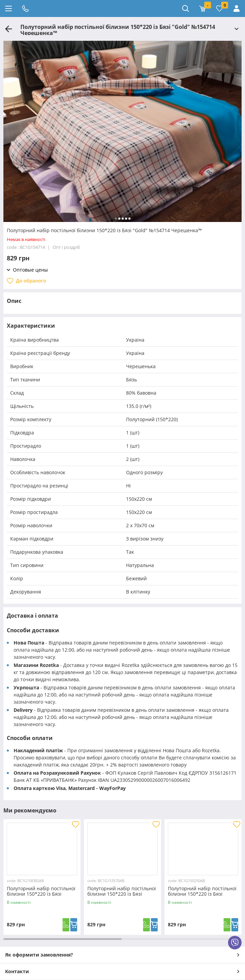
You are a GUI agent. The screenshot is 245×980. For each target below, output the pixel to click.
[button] (116, 219)
